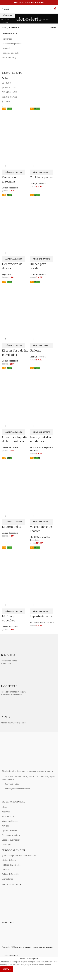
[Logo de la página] (29, 9)
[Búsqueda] (51, 9)
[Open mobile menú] (5, 9)
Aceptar (7, 969)
